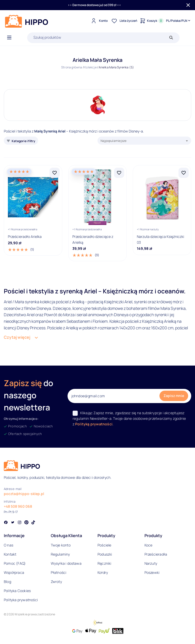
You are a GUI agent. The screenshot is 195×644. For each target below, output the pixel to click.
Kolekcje (91, 67)
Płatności (59, 572)
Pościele (104, 545)
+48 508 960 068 (18, 506)
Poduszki (105, 554)
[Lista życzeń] (124, 21)
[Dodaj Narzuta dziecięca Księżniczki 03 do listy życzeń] (184, 173)
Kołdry (103, 572)
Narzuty (151, 563)
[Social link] (6, 523)
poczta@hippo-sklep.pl (24, 494)
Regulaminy (60, 554)
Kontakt (10, 554)
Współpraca (14, 572)
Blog (7, 582)
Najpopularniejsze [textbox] (113, 141)
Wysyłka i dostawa (66, 563)
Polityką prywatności (94, 424)
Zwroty (56, 582)
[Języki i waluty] (179, 21)
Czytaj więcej (17, 337)
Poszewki (152, 572)
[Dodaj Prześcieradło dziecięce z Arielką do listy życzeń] (119, 173)
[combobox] (144, 141)
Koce (149, 545)
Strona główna (72, 67)
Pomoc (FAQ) (15, 563)
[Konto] (99, 21)
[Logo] (27, 21)
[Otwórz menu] (9, 38)
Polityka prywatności (21, 600)
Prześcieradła (156, 554)
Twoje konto (61, 545)
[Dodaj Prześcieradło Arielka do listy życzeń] (55, 173)
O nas (9, 545)
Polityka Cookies (17, 591)
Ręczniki (104, 563)
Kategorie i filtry (24, 141)
